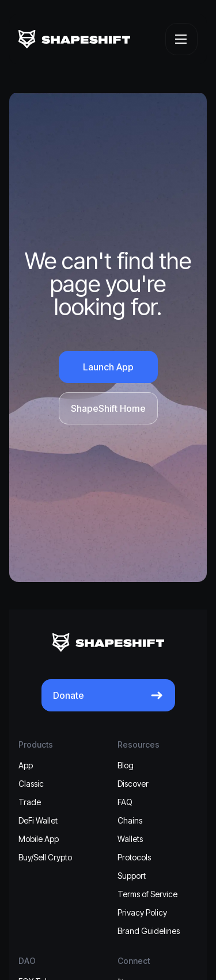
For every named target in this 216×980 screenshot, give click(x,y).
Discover (133, 784)
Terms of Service (147, 894)
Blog (126, 765)
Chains (130, 820)
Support (132, 876)
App (26, 765)
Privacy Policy (142, 912)
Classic (31, 784)
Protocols (134, 857)
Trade (30, 802)
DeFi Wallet (38, 820)
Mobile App (39, 839)
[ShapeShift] (74, 39)
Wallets (130, 839)
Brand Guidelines (149, 931)
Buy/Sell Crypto (45, 857)
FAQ (125, 802)
